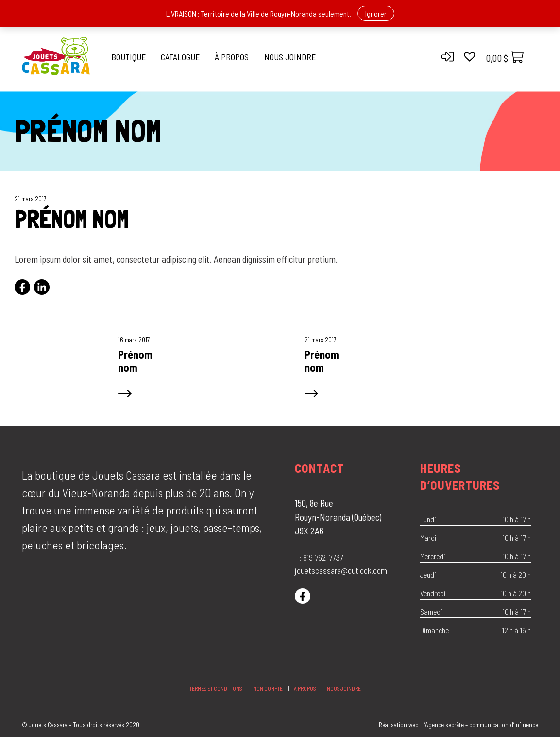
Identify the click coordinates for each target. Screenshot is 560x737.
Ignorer (376, 13)
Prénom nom (135, 361)
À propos (232, 57)
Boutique (128, 57)
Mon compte (268, 689)
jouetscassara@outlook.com (341, 570)
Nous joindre (290, 57)
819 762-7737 (323, 557)
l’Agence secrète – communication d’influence (481, 725)
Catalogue (180, 57)
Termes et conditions (216, 689)
